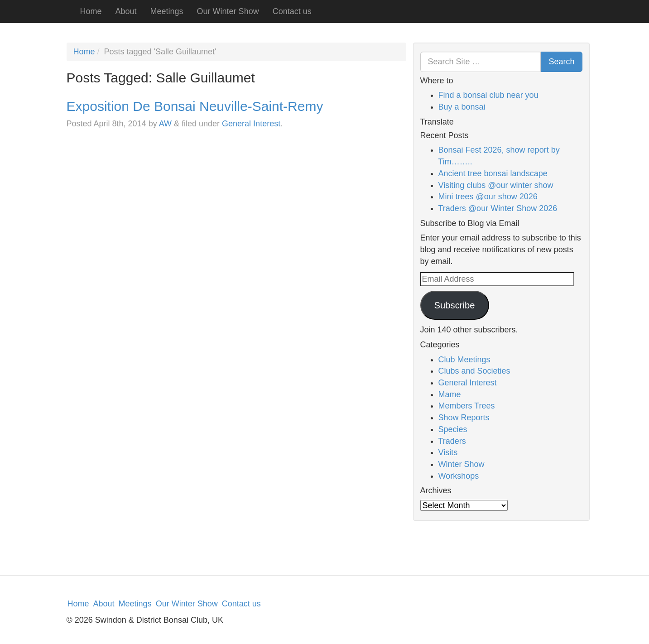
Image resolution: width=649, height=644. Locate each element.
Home (91, 11)
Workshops (459, 476)
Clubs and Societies (474, 371)
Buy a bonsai (462, 107)
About (126, 11)
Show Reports (464, 418)
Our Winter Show (228, 11)
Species (453, 429)
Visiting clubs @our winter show (496, 185)
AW (165, 124)
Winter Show (462, 464)
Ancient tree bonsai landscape (493, 173)
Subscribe (454, 305)
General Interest (251, 124)
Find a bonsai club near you (488, 95)
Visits (448, 452)
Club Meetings (464, 360)
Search (561, 62)
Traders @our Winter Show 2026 (498, 208)
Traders (452, 441)
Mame (450, 394)
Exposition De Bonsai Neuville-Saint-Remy (195, 106)
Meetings (167, 11)
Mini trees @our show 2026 (488, 197)
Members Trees (467, 406)
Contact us (292, 11)
